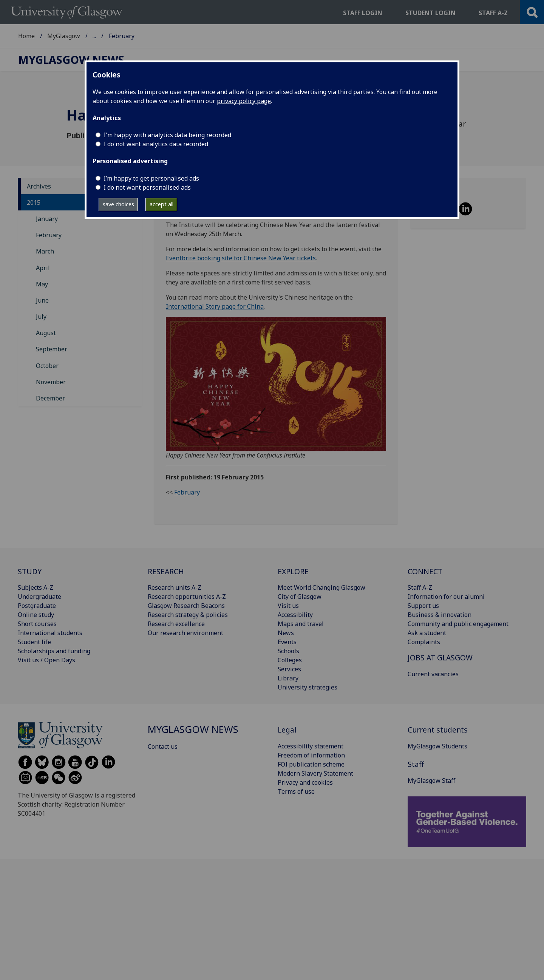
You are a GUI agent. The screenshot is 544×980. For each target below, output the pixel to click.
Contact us (163, 747)
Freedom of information (311, 755)
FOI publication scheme (311, 764)
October (47, 366)
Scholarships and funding (54, 651)
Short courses (37, 624)
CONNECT (425, 571)
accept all (161, 204)
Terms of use (296, 791)
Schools (288, 651)
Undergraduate (39, 597)
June (42, 300)
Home (26, 36)
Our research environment (185, 633)
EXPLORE (293, 571)
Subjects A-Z (36, 587)
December (50, 398)
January (47, 219)
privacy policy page (244, 101)
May (42, 284)
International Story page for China (215, 306)
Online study (36, 615)
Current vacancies (433, 674)
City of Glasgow (300, 597)
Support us (423, 606)
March (45, 251)
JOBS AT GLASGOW (440, 658)
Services (289, 669)
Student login (430, 13)
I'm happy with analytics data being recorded (167, 135)
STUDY (30, 571)
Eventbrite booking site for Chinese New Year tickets (241, 258)
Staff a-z (493, 13)
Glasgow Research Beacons (186, 606)
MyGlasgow (64, 36)
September (52, 349)
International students (50, 633)
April (43, 268)
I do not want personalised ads (147, 187)
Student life (34, 642)
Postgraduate (37, 606)
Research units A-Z (175, 587)
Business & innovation (440, 615)
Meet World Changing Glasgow (321, 587)
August (46, 333)
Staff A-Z (420, 587)
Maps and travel (301, 624)
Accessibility (295, 615)
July (41, 317)
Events (287, 642)
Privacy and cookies (305, 782)
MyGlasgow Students (437, 746)
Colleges (290, 660)
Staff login (363, 13)
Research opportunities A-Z (187, 597)
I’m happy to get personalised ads (151, 178)
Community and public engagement (458, 624)
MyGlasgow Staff (431, 781)
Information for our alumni (446, 597)
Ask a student (427, 633)
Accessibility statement (311, 746)
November (51, 382)
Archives (39, 186)
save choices (118, 204)
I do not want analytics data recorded (156, 144)
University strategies (308, 687)
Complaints (424, 642)
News (286, 633)
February (49, 235)
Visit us (288, 606)
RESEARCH (166, 571)
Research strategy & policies (188, 615)
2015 (34, 202)
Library (288, 678)
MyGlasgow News (118, 36)
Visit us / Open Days (46, 660)
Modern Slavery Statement (315, 773)
